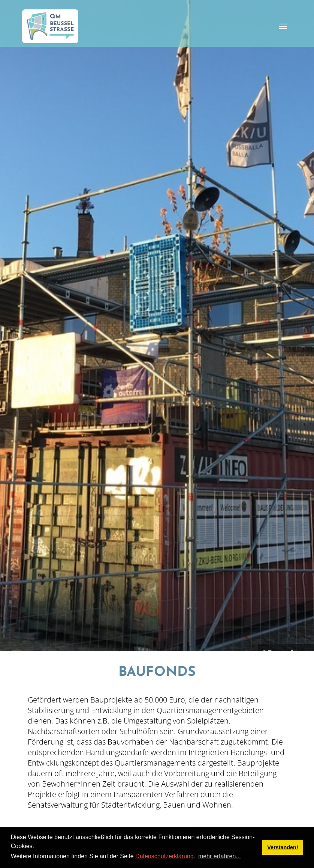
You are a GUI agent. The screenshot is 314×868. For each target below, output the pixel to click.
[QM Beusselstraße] (50, 26)
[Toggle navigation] (283, 26)
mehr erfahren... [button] (220, 856)
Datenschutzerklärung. (165, 856)
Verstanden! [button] (283, 847)
